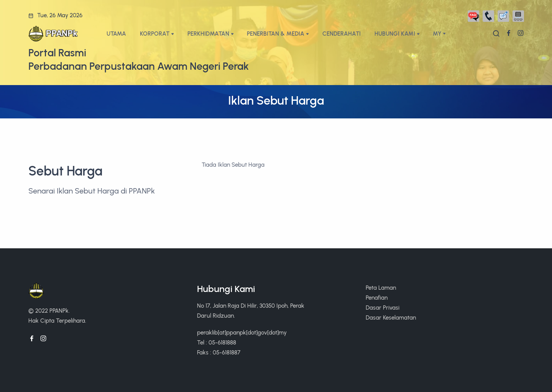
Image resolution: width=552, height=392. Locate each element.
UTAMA (116, 34)
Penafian (377, 298)
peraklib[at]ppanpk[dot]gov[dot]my (242, 332)
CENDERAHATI (342, 34)
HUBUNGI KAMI (395, 34)
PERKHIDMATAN (208, 34)
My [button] (437, 34)
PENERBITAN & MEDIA (276, 34)
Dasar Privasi (383, 308)
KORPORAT (155, 34)
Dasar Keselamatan (391, 317)
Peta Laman (381, 288)
